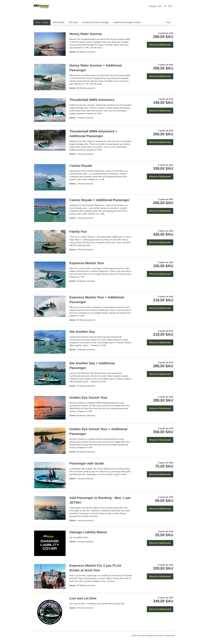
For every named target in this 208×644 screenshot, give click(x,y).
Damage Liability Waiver (88, 532)
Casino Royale (81, 166)
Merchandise (59, 22)
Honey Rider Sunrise (86, 34)
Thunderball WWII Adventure (92, 100)
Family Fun (78, 231)
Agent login (170, 636)
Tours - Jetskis (42, 22)
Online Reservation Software (142, 636)
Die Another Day (82, 332)
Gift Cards (73, 22)
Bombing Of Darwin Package (96, 22)
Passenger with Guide (87, 463)
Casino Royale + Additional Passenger (100, 200)
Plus (169, 22)
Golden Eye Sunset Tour (89, 397)
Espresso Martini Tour (87, 263)
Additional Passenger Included (127, 22)
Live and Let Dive (83, 598)
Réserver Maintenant (160, 45)
